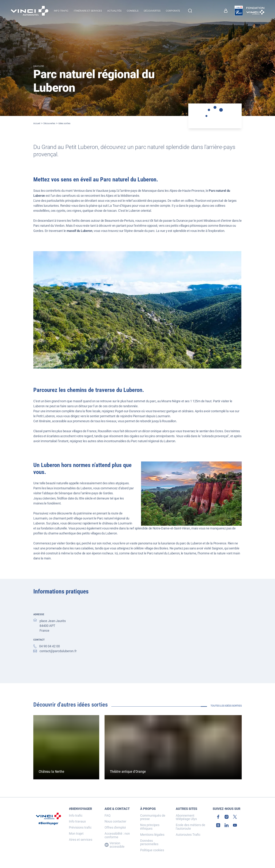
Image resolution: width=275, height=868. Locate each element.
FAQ (107, 816)
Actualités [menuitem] (114, 11)
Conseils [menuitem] (133, 11)
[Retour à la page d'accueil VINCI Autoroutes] (30, 11)
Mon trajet (76, 834)
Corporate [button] (173, 11)
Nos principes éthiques (150, 827)
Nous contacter (115, 821)
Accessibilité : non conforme (117, 835)
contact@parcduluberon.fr (58, 651)
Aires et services (81, 840)
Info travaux (77, 821)
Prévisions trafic (80, 828)
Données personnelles (149, 842)
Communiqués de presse (153, 817)
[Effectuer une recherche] (190, 11)
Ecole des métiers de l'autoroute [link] (190, 827)
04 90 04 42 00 (50, 646)
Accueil (37, 123)
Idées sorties (64, 123)
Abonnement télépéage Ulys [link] (186, 817)
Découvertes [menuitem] (152, 11)
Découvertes (49, 123)
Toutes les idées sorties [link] (226, 706)
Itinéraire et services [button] (88, 11)
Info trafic (76, 816)
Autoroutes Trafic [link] (188, 835)
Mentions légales (152, 835)
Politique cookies (152, 850)
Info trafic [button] (61, 11)
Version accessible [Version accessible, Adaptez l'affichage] (115, 845)
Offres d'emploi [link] (115, 828)
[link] (227, 11)
